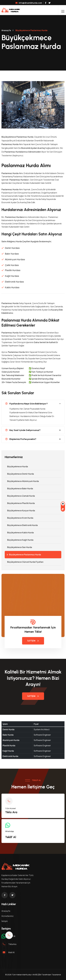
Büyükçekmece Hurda (16, 466)
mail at (11, 952)
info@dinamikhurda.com (29, 3)
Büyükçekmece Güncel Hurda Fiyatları (24, 562)
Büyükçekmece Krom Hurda (19, 518)
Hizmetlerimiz (8, 916)
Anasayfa (6, 30)
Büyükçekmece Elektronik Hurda (21, 525)
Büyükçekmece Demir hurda (19, 474)
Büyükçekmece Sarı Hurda (18, 547)
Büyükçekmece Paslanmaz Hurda (24, 555)
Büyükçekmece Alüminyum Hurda (22, 481)
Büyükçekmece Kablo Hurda (19, 533)
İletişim (33, 641)
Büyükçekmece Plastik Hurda (20, 503)
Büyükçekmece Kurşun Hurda (20, 511)
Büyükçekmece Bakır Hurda (19, 489)
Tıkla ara (12, 944)
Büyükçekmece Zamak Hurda (20, 496)
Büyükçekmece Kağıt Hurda (19, 540)
